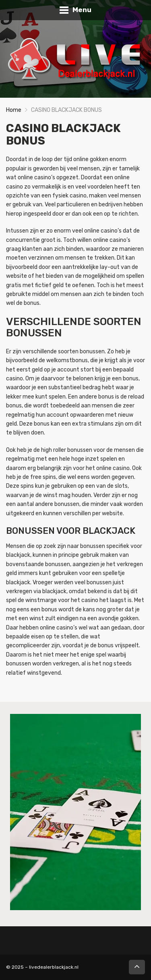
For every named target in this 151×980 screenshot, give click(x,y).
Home (14, 110)
